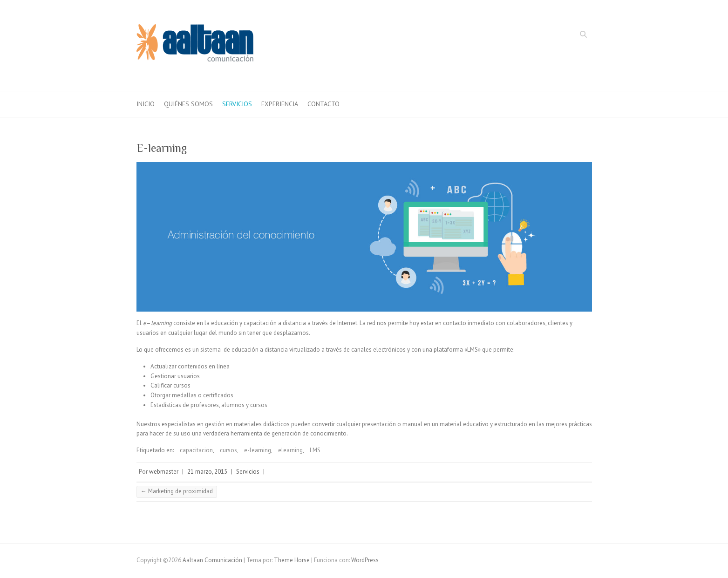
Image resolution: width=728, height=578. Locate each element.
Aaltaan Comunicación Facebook (542, 35)
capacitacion (196, 450)
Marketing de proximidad (177, 491)
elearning (290, 450)
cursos (228, 450)
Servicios (237, 104)
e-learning (258, 450)
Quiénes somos (188, 104)
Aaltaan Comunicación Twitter (556, 35)
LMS (315, 450)
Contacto (323, 104)
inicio (146, 104)
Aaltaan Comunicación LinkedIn (570, 35)
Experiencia (280, 104)
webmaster (164, 472)
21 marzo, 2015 (207, 472)
